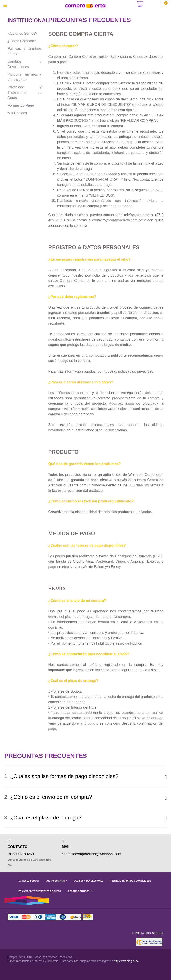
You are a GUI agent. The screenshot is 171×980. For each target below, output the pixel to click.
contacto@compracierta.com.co (117, 220)
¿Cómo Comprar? (22, 41)
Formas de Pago (21, 105)
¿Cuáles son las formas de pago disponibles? (61, 776)
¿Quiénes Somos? (22, 33)
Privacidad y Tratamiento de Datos (24, 93)
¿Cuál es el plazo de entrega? (43, 818)
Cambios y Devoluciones (24, 64)
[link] (128, 942)
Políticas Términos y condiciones (24, 77)
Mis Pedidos (17, 113)
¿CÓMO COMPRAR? (57, 881)
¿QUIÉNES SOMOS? (29, 881)
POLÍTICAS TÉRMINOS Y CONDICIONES (130, 881)
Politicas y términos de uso (24, 51)
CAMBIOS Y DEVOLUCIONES (88, 881)
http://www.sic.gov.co (126, 961)
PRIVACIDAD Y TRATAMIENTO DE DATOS (40, 891)
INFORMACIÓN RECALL (80, 891)
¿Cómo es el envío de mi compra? (48, 797)
